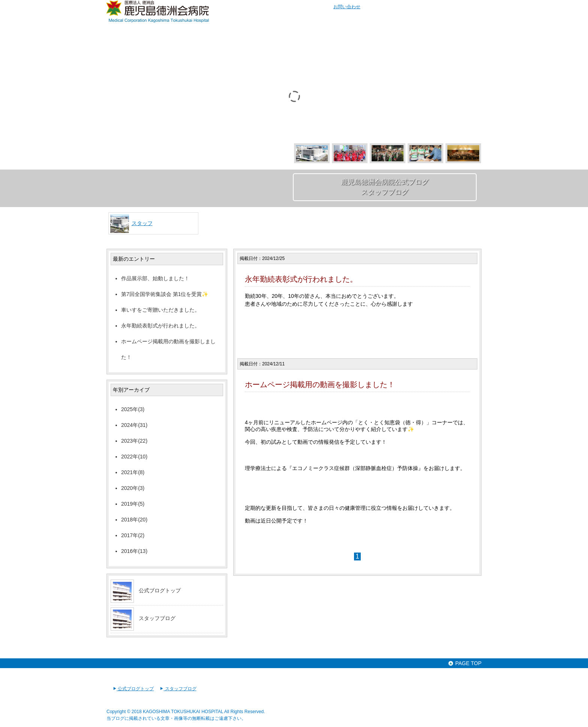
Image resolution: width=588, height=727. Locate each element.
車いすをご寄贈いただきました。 (160, 310)
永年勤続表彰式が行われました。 (160, 326)
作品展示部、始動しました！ (155, 278)
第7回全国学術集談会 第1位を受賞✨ (165, 294)
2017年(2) (133, 535)
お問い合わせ (347, 7)
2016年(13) (134, 551)
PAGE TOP (465, 663)
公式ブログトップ (160, 590)
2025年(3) (133, 409)
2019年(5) (133, 504)
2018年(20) (134, 520)
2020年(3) (133, 488)
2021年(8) (133, 472)
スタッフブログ (157, 618)
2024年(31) (134, 425)
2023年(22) (134, 441)
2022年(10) (134, 457)
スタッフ (142, 223)
